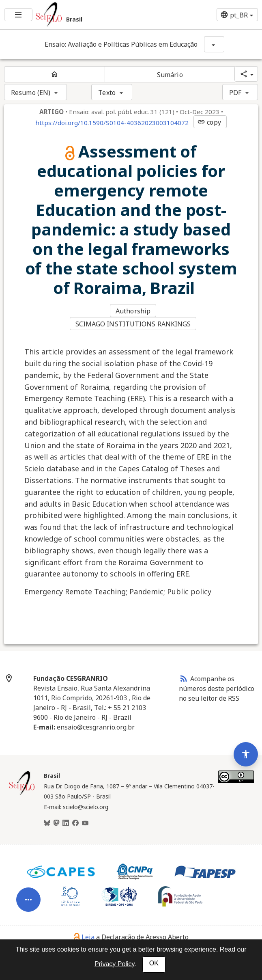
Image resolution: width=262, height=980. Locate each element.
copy (209, 122)
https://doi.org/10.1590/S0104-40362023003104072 (112, 123)
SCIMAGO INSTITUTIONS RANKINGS (133, 324)
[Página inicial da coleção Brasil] (22, 794)
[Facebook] (75, 823)
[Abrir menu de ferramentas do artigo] (28, 906)
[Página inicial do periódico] (55, 74)
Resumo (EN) (31, 93)
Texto (107, 93)
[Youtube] (85, 823)
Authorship (133, 311)
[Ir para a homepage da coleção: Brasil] (87, 15)
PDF (235, 93)
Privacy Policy (114, 964)
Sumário (170, 75)
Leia (84, 937)
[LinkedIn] (66, 823)
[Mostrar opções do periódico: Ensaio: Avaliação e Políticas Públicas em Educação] (214, 44)
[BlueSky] (47, 823)
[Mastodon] (56, 823)
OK (154, 963)
